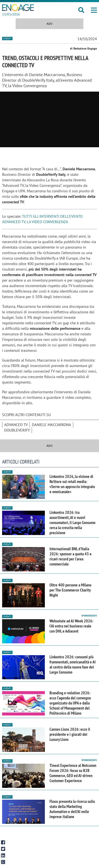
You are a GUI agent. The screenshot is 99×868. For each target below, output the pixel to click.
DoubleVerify (17, 430)
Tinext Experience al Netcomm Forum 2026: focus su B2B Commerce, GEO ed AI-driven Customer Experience (73, 773)
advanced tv (16, 425)
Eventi (7, 38)
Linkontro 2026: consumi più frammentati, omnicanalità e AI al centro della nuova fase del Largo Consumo (73, 664)
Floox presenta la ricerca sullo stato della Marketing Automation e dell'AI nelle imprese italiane (72, 809)
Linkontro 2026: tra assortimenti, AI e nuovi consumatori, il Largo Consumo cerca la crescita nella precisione (72, 523)
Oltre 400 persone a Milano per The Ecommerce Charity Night (70, 590)
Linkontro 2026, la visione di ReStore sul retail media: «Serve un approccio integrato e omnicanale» (72, 484)
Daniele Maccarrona (52, 425)
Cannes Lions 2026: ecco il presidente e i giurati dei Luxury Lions (70, 734)
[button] (94, 10)
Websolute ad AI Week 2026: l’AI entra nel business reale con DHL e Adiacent (71, 626)
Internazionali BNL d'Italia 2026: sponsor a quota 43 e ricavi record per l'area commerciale (71, 556)
